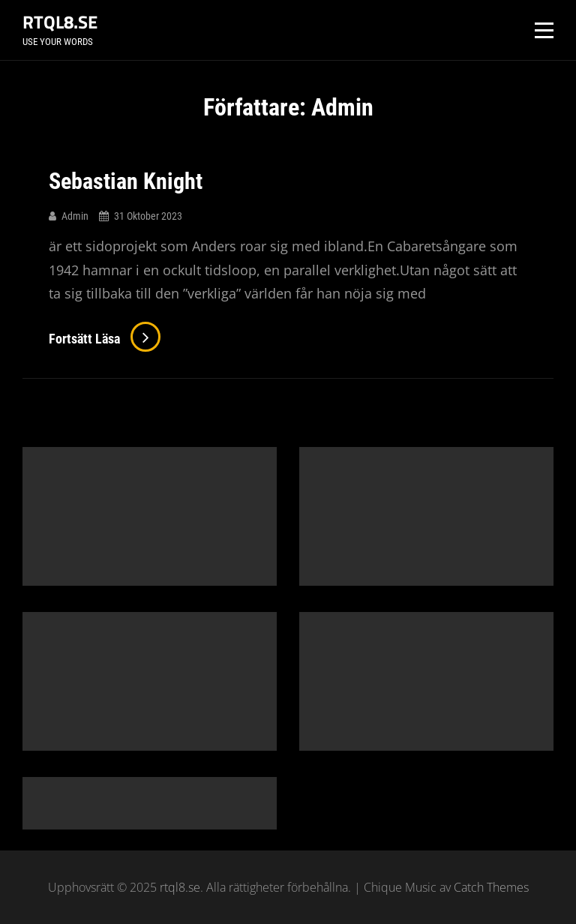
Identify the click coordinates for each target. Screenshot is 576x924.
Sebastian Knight (126, 181)
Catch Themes (491, 887)
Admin (75, 216)
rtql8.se (60, 22)
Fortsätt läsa (105, 339)
